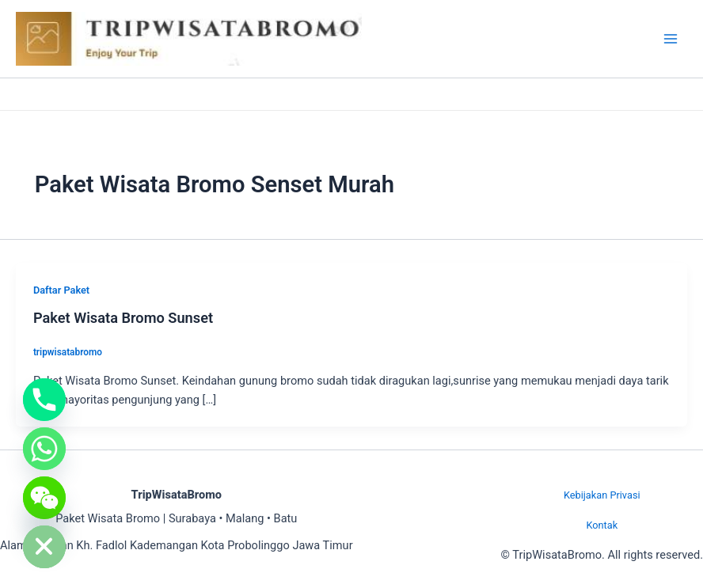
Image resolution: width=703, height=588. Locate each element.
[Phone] (44, 400)
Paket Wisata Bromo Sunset (123, 318)
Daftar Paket (61, 290)
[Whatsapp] (44, 449)
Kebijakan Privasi (602, 495)
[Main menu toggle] (671, 39)
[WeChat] (44, 498)
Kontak (602, 525)
